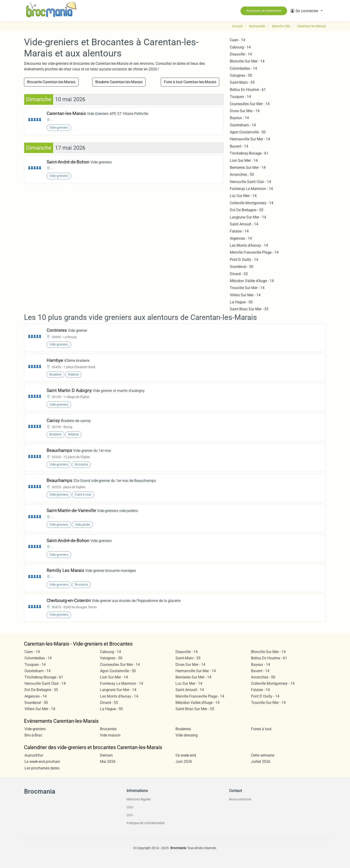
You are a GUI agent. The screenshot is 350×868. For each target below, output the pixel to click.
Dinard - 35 (239, 274)
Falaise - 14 (239, 231)
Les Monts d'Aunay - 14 (249, 245)
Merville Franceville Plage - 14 (254, 252)
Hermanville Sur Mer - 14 (250, 139)
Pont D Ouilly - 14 (244, 260)
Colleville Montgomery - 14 (252, 203)
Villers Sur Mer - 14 (245, 295)
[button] (307, 11)
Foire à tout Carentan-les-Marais (190, 82)
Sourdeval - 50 (242, 267)
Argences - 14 (241, 238)
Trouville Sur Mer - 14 (247, 288)
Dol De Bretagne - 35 (247, 210)
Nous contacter (240, 799)
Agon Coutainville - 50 (248, 132)
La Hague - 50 (241, 302)
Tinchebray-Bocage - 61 (249, 153)
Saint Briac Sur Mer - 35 (249, 309)
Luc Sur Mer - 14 (243, 196)
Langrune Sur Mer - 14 (248, 217)
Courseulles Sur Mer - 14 (250, 104)
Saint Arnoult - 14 (244, 224)
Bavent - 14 (239, 146)
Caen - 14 (237, 40)
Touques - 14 (240, 97)
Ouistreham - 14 (243, 125)
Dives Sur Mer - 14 (245, 111)
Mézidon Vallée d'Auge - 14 (252, 281)
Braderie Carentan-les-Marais (119, 82)
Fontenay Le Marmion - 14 (251, 189)
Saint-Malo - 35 (242, 82)
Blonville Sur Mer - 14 (247, 61)
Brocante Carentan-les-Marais (51, 82)
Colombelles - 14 (243, 68)
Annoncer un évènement (264, 11)
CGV (130, 815)
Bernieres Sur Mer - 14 (248, 168)
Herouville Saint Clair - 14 (250, 182)
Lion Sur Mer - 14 (244, 161)
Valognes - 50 (241, 75)
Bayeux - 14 (239, 118)
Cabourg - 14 (240, 47)
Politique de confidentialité (146, 823)
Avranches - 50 (242, 175)
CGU (130, 807)
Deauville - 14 (241, 54)
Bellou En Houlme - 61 (248, 90)
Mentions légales (139, 799)
